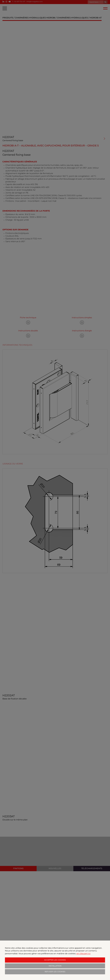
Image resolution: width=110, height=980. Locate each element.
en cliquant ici (83, 954)
